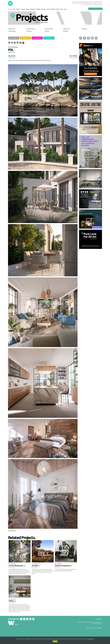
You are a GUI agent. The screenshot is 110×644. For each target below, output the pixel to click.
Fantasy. (84, 29)
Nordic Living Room (64, 566)
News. (28, 9)
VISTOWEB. (100, 628)
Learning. (23, 9)
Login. (65, 9)
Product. (29, 31)
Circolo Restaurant (17, 566)
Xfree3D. (38, 9)
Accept (55, 641)
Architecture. (31, 29)
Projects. (10, 9)
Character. (66, 29)
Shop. (61, 9)
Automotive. (49, 29)
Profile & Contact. (55, 9)
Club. (14, 9)
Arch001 (36, 566)
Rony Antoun (11, 52)
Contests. (43, 9)
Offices (12, 601)
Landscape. (12, 31)
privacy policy (91, 639)
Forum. (48, 9)
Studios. (18, 9)
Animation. (12, 29)
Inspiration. (33, 9)
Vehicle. (66, 31)
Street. (47, 31)
